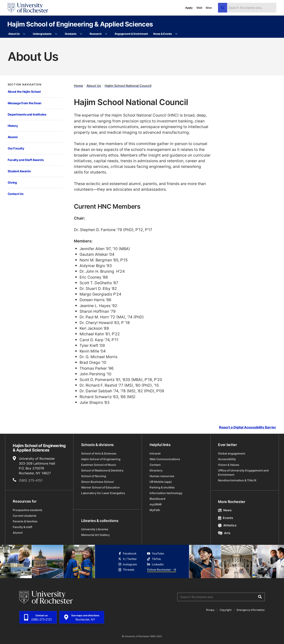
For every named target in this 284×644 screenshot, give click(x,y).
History (13, 126)
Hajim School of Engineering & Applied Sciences (80, 24)
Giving (12, 182)
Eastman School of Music (99, 465)
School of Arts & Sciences (99, 453)
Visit (199, 8)
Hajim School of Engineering (101, 459)
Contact (155, 465)
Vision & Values (229, 465)
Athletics (227, 525)
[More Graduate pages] (81, 34)
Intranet (155, 453)
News (225, 510)
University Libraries (95, 529)
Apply (189, 8)
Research (96, 34)
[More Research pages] (106, 34)
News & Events (163, 34)
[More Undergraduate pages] (56, 34)
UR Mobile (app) (161, 482)
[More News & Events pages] (176, 34)
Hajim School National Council (128, 86)
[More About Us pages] (24, 34)
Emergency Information (251, 610)
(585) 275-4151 (31, 480)
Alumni (13, 137)
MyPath (155, 510)
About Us (14, 34)
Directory (156, 470)
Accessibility (227, 459)
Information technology (166, 493)
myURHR (156, 504)
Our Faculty (16, 148)
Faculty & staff (22, 527)
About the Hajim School (24, 92)
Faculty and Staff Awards (26, 160)
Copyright (226, 610)
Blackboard (157, 499)
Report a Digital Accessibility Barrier (248, 427)
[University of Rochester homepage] (28, 8)
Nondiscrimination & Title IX (237, 480)
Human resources (162, 476)
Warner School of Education (101, 487)
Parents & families (25, 521)
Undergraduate (42, 34)
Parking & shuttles (162, 487)
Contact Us (16, 194)
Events (225, 518)
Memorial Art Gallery (95, 535)
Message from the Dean (25, 103)
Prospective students (28, 510)
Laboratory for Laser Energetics (103, 493)
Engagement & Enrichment (131, 34)
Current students (25, 516)
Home (78, 86)
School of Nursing (94, 476)
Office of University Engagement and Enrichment (243, 472)
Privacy (210, 610)
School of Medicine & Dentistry (102, 470)
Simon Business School (97, 482)
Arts (224, 533)
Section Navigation (25, 85)
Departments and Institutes (27, 114)
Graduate (71, 34)
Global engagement (232, 453)
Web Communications (165, 459)
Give (209, 8)
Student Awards (19, 171)
